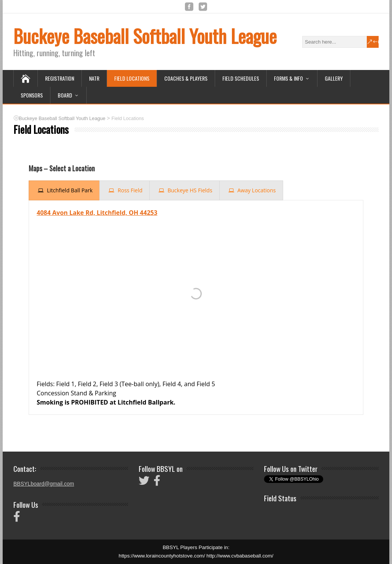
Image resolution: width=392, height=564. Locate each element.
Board (65, 95)
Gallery (334, 78)
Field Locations (132, 78)
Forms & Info (288, 78)
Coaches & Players (186, 78)
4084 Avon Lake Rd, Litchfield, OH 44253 (97, 213)
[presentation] (64, 190)
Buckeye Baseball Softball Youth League (145, 36)
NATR (94, 78)
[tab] (64, 190)
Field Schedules (241, 78)
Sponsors (32, 95)
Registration (60, 78)
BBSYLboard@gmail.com (44, 484)
